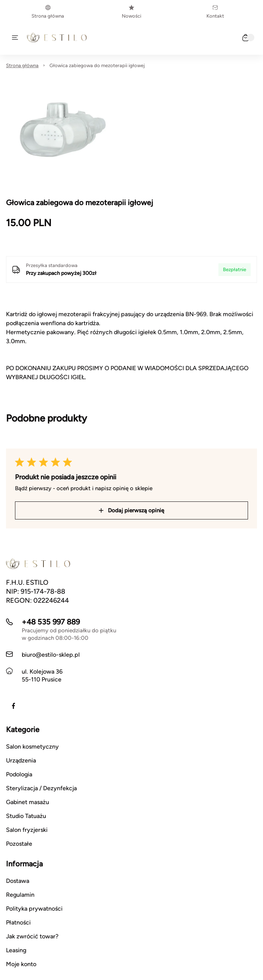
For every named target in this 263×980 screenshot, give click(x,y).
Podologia (19, 774)
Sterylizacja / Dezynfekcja (41, 788)
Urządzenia (21, 760)
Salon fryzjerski (27, 830)
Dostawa (18, 881)
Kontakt (215, 12)
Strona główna (48, 12)
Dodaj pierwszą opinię (131, 510)
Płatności (18, 922)
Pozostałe (19, 844)
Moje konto (21, 964)
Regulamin (20, 895)
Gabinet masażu (28, 802)
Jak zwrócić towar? (32, 936)
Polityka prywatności (34, 909)
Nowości (131, 12)
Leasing (16, 950)
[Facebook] (13, 706)
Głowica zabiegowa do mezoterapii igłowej (97, 65)
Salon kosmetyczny (32, 747)
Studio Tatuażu (26, 816)
